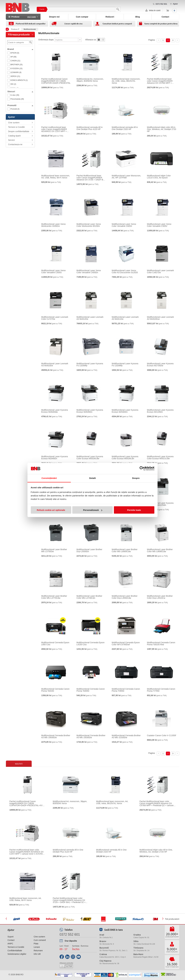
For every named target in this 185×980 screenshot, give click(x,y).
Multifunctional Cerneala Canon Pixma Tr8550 (126, 690)
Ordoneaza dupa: (46, 40)
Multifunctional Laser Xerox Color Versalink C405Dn (89, 271)
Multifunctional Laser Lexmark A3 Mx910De (55, 365)
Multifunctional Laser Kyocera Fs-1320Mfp (125, 365)
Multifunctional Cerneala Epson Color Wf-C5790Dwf (126, 644)
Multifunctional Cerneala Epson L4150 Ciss (90, 644)
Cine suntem (14, 123)
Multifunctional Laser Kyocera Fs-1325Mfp (90, 365)
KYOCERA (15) (17, 69)
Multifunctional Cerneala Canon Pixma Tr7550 (161, 690)
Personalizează (93, 510)
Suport (10, 937)
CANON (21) (15, 61)
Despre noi (54, 17)
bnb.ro (20, 975)
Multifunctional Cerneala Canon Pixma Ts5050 (91, 690)
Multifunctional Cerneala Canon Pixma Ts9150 (55, 690)
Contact (165, 17)
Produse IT (15, 29)
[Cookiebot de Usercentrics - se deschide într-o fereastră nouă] (142, 468)
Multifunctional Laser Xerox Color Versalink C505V (159, 225)
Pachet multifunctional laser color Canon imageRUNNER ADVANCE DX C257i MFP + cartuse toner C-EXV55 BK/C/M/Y (54, 129)
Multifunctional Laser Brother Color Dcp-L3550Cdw (125, 597)
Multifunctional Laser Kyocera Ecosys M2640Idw (55, 411)
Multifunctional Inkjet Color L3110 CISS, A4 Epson (159, 177)
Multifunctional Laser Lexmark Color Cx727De (55, 318)
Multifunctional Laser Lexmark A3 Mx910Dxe (160, 318)
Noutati (19, 764)
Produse (23, 17)
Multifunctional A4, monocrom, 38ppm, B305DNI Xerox (90, 80)
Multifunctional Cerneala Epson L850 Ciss (55, 644)
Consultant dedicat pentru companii (117, 24)
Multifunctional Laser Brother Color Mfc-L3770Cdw (54, 597)
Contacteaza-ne (15, 144)
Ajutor (175, 4)
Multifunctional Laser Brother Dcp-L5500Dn (89, 550)
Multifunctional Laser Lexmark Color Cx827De (160, 271)
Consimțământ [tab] (49, 478)
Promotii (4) (15, 109)
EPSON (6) (15, 53)
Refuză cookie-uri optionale (51, 510)
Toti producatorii (172, 919)
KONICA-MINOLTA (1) (19, 80)
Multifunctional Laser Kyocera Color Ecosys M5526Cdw (90, 457)
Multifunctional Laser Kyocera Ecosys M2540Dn (125, 411)
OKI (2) (13, 84)
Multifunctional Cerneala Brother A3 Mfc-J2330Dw (126, 736)
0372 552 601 (161, 4)
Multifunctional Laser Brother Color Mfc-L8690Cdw (160, 550)
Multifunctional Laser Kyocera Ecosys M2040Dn (55, 457)
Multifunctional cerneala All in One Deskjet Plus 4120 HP (90, 128)
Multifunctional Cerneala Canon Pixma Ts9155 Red (161, 644)
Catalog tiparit (14, 136)
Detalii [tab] (92, 478)
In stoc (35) (15, 95)
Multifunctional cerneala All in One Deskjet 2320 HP (125, 128)
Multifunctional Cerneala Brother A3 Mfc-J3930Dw (56, 736)
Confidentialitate (15, 951)
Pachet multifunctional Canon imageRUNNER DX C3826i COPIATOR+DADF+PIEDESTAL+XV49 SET (59, 81)
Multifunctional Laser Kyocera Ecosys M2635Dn (90, 411)
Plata (36, 944)
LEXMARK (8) (16, 72)
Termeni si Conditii (16, 127)
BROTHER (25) (17, 65)
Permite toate (134, 510)
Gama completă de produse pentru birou (161, 24)
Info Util (37, 954)
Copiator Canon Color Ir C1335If (162, 735)
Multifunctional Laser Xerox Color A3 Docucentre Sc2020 (125, 271)
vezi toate (32, 17)
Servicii (11, 140)
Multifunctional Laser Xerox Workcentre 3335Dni (54, 225)
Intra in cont (155, 10)
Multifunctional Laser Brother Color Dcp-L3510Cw (160, 597)
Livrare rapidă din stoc (74, 24)
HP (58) (14, 57)
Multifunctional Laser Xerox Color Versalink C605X (124, 225)
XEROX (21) (15, 76)
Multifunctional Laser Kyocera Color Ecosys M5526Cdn (125, 457)
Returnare (38, 951)
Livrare (37, 947)
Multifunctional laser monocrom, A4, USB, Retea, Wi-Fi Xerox (56, 177)
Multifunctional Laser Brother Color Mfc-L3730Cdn (89, 597)
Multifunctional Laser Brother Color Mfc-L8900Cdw (125, 550)
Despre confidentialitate (19, 131)
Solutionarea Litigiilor (17, 954)
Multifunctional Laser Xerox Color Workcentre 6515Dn (89, 225)
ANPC (10, 944)
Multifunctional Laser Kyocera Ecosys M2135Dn (160, 411)
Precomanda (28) (17, 99)
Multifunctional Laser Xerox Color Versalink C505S (54, 271)
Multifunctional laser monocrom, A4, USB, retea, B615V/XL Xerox (126, 81)
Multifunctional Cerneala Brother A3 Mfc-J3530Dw (91, 736)
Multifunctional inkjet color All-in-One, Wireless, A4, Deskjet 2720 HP (162, 129)
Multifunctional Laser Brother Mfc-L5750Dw (54, 550)
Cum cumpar (82, 17)
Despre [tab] (136, 478)
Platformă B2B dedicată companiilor (31, 24)
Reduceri (110, 17)
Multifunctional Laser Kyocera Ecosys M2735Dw (160, 365)
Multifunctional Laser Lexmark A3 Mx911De (125, 318)
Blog (138, 17)
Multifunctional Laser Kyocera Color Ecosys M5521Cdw (160, 457)
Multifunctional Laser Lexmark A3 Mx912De (90, 318)
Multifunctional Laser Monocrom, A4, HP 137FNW (126, 177)
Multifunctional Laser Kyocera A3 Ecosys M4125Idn (160, 504)
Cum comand (40, 940)
